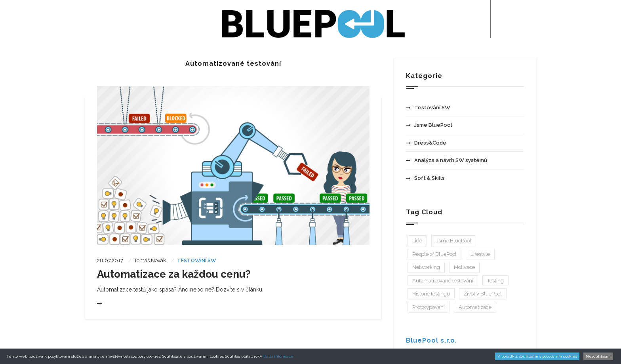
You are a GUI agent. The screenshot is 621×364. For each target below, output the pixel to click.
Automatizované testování (443, 281)
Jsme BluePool (429, 125)
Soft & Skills (425, 178)
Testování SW (197, 260)
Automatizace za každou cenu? (174, 274)
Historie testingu (431, 294)
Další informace (278, 356)
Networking (426, 267)
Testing (495, 281)
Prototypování (429, 307)
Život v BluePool (483, 294)
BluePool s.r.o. (431, 340)
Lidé (417, 241)
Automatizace (475, 307)
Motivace (464, 267)
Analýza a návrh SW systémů (447, 160)
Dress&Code (426, 143)
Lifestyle (480, 254)
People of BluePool (434, 254)
